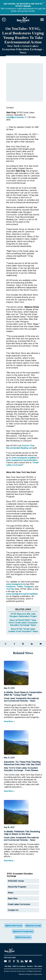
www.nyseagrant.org (16, 584)
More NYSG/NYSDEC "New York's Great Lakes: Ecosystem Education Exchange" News (23, 623)
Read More (8, 721)
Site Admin (38, 966)
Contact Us (13, 910)
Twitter (20, 587)
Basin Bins (13, 898)
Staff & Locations (19, 966)
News (10, 893)
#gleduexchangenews (23, 931)
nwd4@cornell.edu (15, 117)
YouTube (11, 589)
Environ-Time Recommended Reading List (20, 447)
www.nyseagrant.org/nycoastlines (22, 594)
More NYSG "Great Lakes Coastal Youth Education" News (23, 630)
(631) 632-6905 (10, 958)
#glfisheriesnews (23, 937)
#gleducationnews (14, 926)
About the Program (17, 887)
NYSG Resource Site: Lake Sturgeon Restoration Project (23, 615)
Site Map (8, 966)
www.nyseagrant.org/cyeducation (22, 460)
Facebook (11, 587)
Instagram (29, 587)
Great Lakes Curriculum (22, 464)
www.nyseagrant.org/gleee (24, 458)
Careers (30, 966)
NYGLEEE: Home (16, 881)
